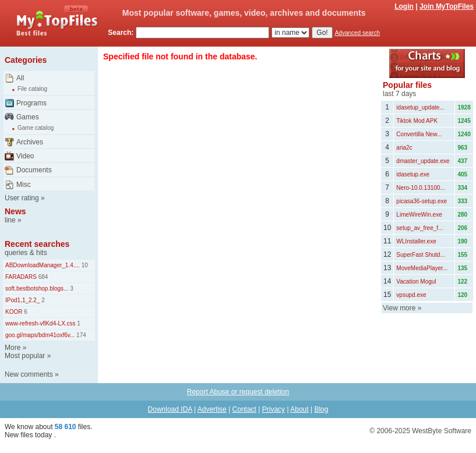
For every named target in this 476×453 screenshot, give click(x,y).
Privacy (274, 409)
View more (399, 308)
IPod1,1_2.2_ (23, 300)
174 (80, 335)
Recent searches (37, 244)
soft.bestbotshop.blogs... (37, 289)
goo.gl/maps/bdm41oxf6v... (40, 335)
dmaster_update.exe (423, 161)
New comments (29, 374)
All (20, 78)
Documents (34, 170)
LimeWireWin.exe (419, 215)
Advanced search (357, 33)
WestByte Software (442, 431)
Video (25, 156)
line (10, 220)
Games (28, 117)
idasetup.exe (413, 174)
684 (42, 277)
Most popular (25, 356)
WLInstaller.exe (416, 241)
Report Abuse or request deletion (238, 392)
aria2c (404, 148)
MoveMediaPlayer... (422, 268)
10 (84, 265)
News (15, 211)
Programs (31, 103)
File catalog (32, 89)
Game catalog (36, 128)
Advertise (212, 409)
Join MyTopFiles (447, 6)
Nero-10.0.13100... (420, 188)
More (13, 348)
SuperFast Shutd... (420, 255)
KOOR (14, 312)
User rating (22, 198)
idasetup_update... (420, 107)
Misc (24, 185)
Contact (244, 409)
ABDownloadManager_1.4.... (43, 265)
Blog (321, 409)
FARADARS (21, 277)
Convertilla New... (419, 134)
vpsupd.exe (411, 295)
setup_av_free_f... (419, 228)
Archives (30, 142)
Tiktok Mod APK (417, 121)
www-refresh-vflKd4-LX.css (40, 323)
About (299, 409)
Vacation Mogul (416, 282)
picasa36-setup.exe (422, 201)
